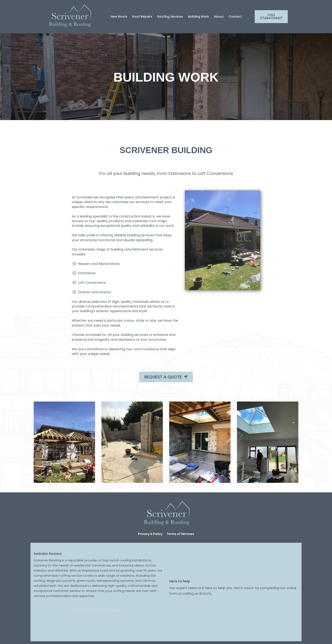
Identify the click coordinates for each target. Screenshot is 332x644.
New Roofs (119, 17)
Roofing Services (170, 17)
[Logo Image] (69, 17)
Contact (235, 17)
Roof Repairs (142, 17)
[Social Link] (81, 625)
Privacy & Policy (150, 534)
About (219, 17)
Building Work (199, 17)
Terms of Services (180, 534)
